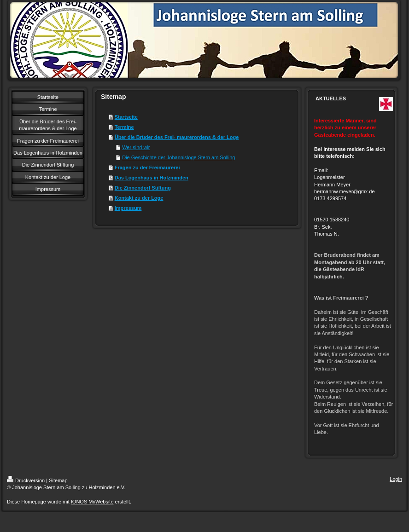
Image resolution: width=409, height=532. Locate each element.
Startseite (126, 117)
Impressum (128, 208)
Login (396, 479)
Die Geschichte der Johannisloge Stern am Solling (178, 157)
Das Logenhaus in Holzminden (152, 178)
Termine (124, 127)
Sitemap (58, 480)
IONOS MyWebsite (92, 502)
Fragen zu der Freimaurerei (147, 168)
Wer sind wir (136, 147)
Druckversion (26, 480)
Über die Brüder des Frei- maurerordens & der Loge (177, 137)
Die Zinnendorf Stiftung (143, 188)
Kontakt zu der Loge (139, 198)
